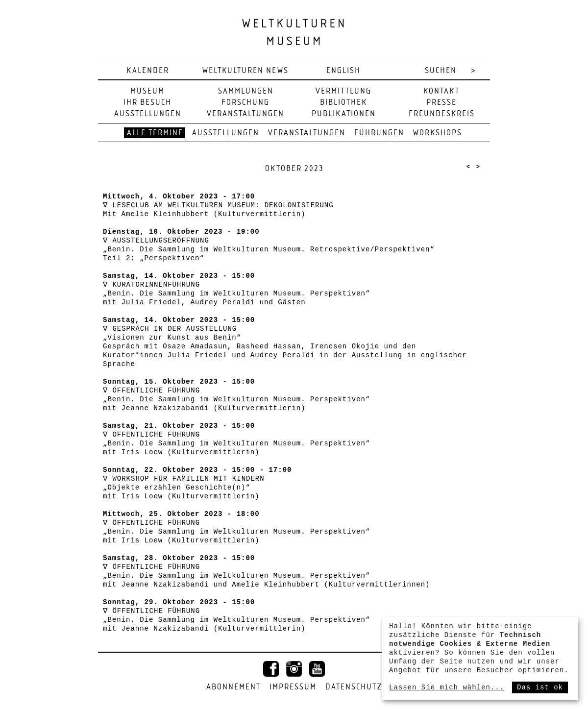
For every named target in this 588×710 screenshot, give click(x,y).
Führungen (379, 133)
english (343, 71)
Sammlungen (246, 91)
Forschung (245, 103)
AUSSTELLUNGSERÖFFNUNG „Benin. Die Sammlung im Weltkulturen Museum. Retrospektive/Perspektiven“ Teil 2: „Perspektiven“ (269, 249)
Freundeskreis (442, 114)
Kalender (148, 71)
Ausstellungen (148, 114)
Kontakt (441, 91)
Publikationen (344, 114)
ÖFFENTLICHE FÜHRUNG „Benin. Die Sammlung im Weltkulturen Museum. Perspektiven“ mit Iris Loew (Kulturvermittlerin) (236, 443)
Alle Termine (155, 133)
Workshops (438, 133)
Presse (441, 103)
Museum (147, 91)
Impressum (293, 687)
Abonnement (233, 687)
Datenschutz (354, 687)
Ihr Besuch (147, 103)
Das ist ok (540, 687)
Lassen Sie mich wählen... (447, 687)
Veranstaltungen (245, 114)
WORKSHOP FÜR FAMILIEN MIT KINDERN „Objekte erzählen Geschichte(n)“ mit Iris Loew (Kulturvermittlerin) (184, 488)
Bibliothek (343, 103)
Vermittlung (343, 91)
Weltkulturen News (245, 71)
